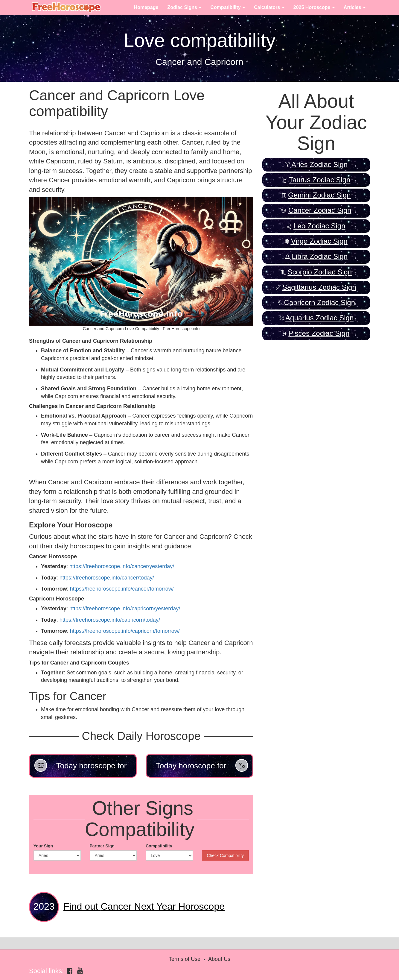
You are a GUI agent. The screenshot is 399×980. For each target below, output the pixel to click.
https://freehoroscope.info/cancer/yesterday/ (122, 566)
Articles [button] (355, 7)
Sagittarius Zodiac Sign (319, 287)
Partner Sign (102, 846)
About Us (219, 959)
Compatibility (159, 846)
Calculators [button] (269, 7)
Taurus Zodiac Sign (320, 180)
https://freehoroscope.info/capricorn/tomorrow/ (125, 631)
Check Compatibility (225, 855)
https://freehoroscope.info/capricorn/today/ (110, 620)
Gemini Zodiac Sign (319, 195)
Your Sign (43, 846)
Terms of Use (185, 959)
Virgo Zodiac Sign (319, 241)
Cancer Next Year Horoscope (144, 906)
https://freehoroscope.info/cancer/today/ (107, 578)
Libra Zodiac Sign (320, 256)
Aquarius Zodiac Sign (319, 318)
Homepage (146, 7)
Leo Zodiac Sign (319, 226)
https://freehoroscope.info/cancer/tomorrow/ (122, 589)
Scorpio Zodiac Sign (320, 272)
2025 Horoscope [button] (314, 7)
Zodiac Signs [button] (184, 7)
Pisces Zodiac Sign (319, 333)
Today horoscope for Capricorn (202, 768)
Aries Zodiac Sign (319, 164)
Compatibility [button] (228, 7)
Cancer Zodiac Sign (320, 210)
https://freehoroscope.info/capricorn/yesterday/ (125, 609)
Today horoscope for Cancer (80, 768)
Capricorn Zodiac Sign (320, 302)
